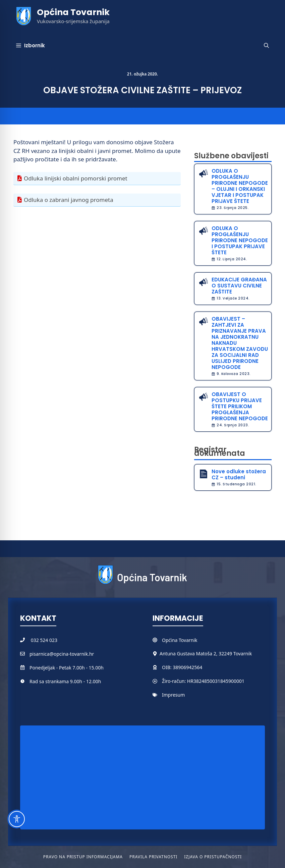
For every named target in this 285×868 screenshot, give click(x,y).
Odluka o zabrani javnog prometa (69, 200)
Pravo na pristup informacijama (83, 857)
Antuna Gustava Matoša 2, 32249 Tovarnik (206, 654)
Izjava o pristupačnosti (213, 857)
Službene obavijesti (231, 156)
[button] (266, 46)
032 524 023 (44, 640)
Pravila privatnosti (153, 857)
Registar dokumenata (220, 451)
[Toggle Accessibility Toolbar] (17, 819)
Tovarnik (188, 640)
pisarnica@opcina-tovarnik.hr (62, 654)
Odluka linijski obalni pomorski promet (76, 178)
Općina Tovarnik (73, 12)
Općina (170, 640)
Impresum (173, 695)
